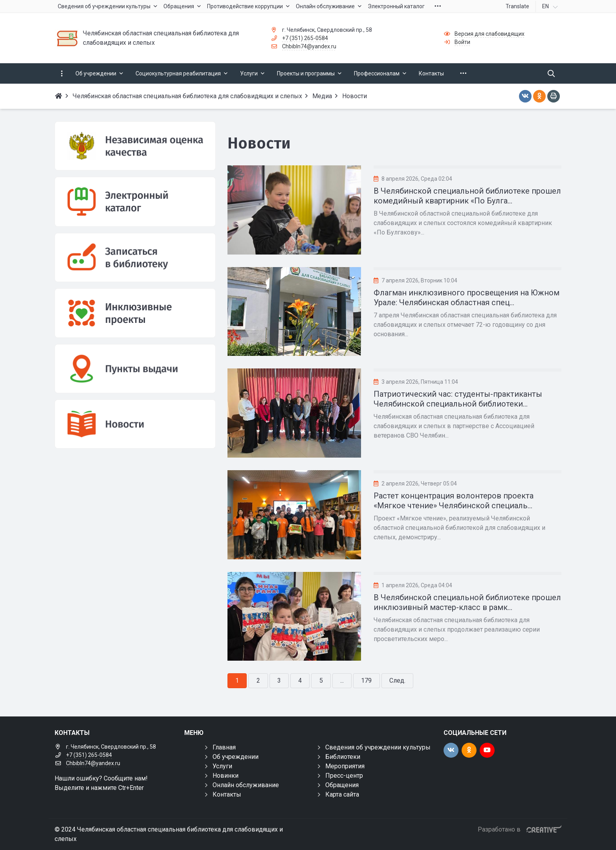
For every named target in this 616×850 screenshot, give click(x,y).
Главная (224, 747)
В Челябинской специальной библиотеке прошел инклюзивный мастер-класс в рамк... (467, 602)
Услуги (222, 766)
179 (366, 681)
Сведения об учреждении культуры (378, 747)
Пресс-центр (344, 776)
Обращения (342, 785)
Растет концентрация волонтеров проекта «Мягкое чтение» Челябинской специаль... (454, 501)
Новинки (225, 776)
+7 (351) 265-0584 (305, 38)
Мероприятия (345, 766)
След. (397, 681)
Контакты (227, 794)
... (342, 681)
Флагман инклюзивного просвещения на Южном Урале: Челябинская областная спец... (467, 298)
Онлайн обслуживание (246, 785)
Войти (462, 42)
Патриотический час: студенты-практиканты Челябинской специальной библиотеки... (458, 399)
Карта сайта (342, 794)
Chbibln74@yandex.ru (309, 46)
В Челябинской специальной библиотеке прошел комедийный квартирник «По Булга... (467, 196)
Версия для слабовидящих (489, 34)
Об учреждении (236, 757)
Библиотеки (343, 757)
